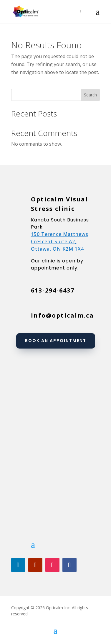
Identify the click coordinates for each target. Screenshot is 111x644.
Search (90, 95)
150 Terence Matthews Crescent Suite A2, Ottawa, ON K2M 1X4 (60, 241)
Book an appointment (56, 341)
